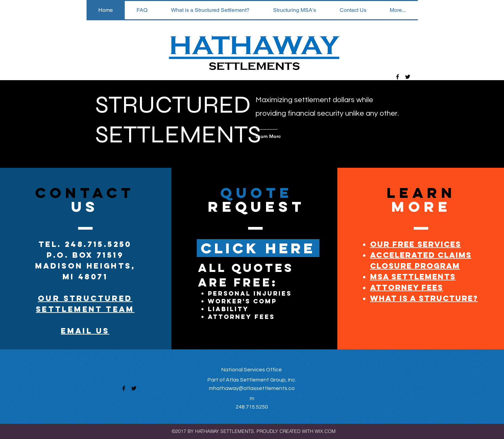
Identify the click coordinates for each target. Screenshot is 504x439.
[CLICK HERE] (258, 248)
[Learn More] (283, 136)
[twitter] (408, 77)
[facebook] (398, 77)
